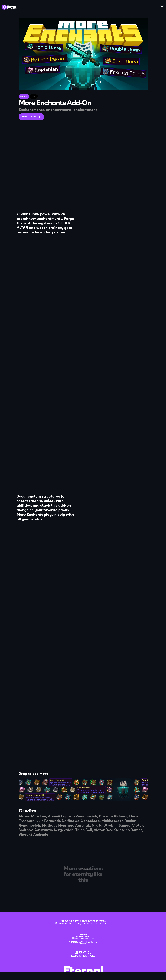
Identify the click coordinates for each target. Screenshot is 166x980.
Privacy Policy (42, 951)
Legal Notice (29, 951)
